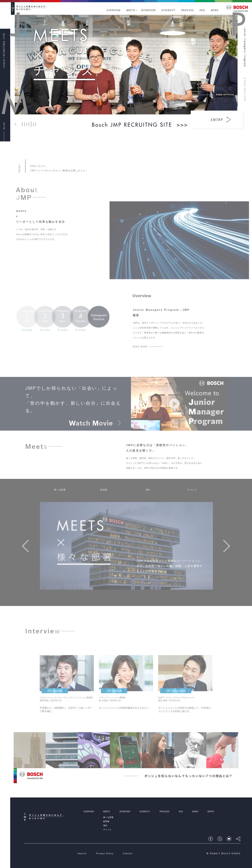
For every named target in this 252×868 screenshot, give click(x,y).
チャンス (192, 498)
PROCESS (187, 10)
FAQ (202, 10)
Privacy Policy (105, 854)
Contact (128, 854)
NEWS (215, 10)
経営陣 (104, 498)
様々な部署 (60, 498)
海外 (148, 498)
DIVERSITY (168, 10)
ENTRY (211, 811)
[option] (131, 554)
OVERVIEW (114, 10)
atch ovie (95, 432)
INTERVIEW (148, 10)
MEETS (131, 10)
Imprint (82, 854)
